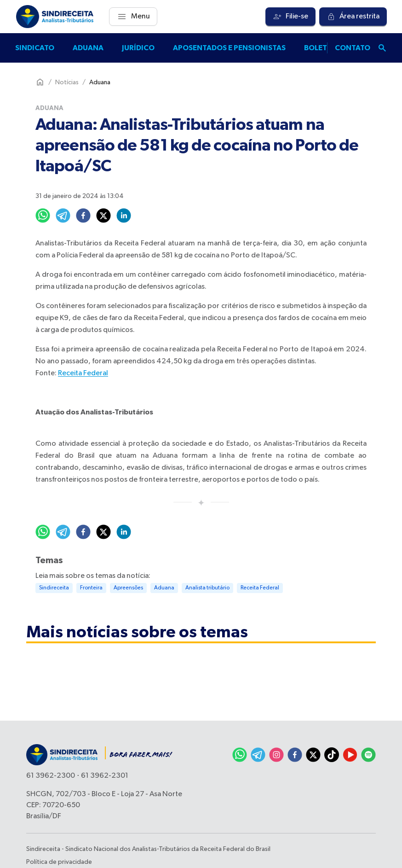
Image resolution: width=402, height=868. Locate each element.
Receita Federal (83, 373)
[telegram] (63, 216)
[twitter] (103, 216)
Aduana (88, 48)
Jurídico (138, 48)
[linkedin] (124, 216)
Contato (353, 48)
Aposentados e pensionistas (229, 48)
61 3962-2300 (51, 776)
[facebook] (83, 216)
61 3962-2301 (105, 776)
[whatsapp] (43, 216)
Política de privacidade (59, 862)
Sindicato (35, 48)
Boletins (322, 48)
